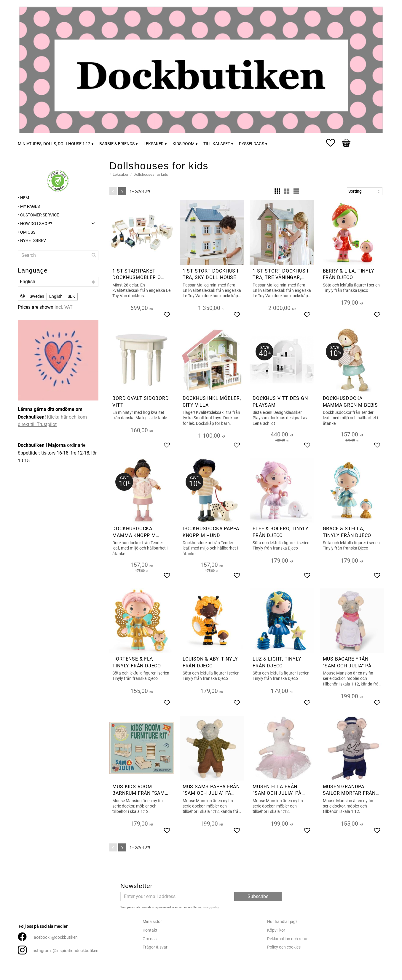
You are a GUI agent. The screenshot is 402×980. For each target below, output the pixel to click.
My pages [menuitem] (30, 206)
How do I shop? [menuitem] (36, 224)
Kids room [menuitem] (184, 144)
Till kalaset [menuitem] (217, 144)
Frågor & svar (155, 947)
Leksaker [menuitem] (154, 144)
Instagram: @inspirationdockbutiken (65, 951)
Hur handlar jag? (282, 922)
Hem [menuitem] (25, 198)
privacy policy (210, 907)
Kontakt (150, 930)
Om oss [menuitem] (28, 232)
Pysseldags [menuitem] (252, 144)
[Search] (94, 255)
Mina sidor (152, 922)
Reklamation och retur (287, 939)
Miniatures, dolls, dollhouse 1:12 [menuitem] (54, 144)
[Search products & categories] (58, 255)
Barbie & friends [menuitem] (117, 144)
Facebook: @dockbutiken (55, 937)
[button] (334, 143)
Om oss (150, 939)
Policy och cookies (284, 947)
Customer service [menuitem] (40, 215)
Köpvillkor (276, 930)
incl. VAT (64, 307)
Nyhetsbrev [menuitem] (33, 241)
